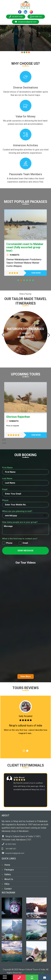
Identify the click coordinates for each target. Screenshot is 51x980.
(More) (42, 789)
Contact (8, 889)
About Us (9, 879)
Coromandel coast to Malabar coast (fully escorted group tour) (25, 247)
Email (5, 489)
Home (7, 865)
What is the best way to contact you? (20, 539)
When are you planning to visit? (17, 511)
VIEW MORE (36, 273)
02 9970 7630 (16, 17)
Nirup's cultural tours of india (26, 726)
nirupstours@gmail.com (26, 22)
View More (26, 676)
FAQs (7, 884)
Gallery (8, 874)
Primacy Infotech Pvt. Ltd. (33, 973)
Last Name (7, 478)
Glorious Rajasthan (18, 417)
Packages (9, 870)
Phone (5, 500)
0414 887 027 (36, 17)
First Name (7, 468)
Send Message (26, 551)
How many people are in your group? (20, 522)
